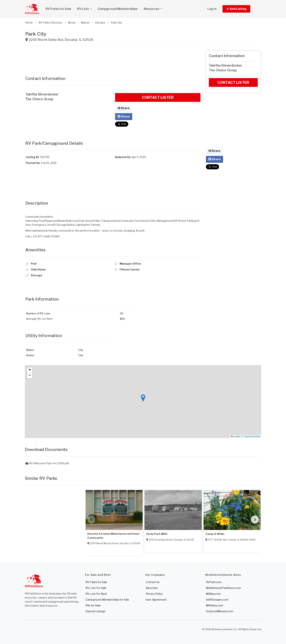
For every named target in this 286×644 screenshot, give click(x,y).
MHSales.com (215, 605)
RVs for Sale (93, 605)
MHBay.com (213, 594)
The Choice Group (39, 99)
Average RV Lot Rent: (40, 319)
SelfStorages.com (217, 600)
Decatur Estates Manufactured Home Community (113, 536)
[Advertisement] (113, 59)
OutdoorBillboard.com (220, 611)
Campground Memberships (118, 9)
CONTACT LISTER (158, 97)
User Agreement (156, 600)
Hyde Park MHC (157, 534)
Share (123, 108)
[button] (240, 9)
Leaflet (235, 437)
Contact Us (153, 582)
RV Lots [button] (86, 8)
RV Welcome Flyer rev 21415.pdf (47, 463)
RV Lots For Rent (96, 594)
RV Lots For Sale (96, 588)
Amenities (35, 250)
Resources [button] (152, 9)
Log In (212, 9)
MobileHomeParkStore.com (223, 588)
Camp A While (215, 534)
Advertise (152, 588)
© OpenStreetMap (251, 437)
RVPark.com (214, 582)
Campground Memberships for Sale (107, 600)
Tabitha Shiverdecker (42, 94)
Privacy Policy (154, 594)
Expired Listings (95, 611)
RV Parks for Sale (58, 9)
